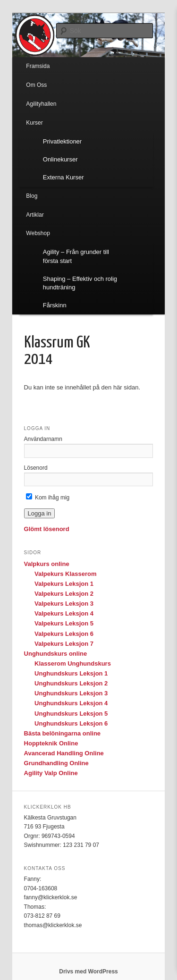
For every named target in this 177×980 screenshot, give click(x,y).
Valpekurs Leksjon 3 (64, 604)
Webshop (38, 233)
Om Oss (36, 85)
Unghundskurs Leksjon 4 (71, 703)
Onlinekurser (60, 159)
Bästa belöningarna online (63, 733)
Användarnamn (43, 439)
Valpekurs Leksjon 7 (64, 644)
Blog (32, 196)
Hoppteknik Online (51, 743)
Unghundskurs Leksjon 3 (71, 693)
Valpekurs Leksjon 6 (64, 634)
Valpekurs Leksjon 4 (64, 613)
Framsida (38, 66)
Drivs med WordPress (88, 972)
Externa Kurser (63, 177)
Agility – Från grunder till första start (76, 256)
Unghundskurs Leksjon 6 (71, 723)
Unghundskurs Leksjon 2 (71, 683)
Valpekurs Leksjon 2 (64, 594)
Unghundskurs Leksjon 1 (71, 673)
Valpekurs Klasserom (66, 574)
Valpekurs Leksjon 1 (64, 584)
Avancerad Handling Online (64, 753)
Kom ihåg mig (48, 498)
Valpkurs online (47, 564)
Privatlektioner (62, 141)
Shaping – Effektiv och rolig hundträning (80, 283)
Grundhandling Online (56, 763)
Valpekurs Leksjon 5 (64, 623)
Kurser (34, 123)
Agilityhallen (41, 104)
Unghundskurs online (56, 654)
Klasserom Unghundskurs (73, 663)
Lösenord (36, 468)
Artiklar (35, 215)
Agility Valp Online (51, 773)
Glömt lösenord (47, 529)
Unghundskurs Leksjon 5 (71, 714)
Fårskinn (55, 305)
